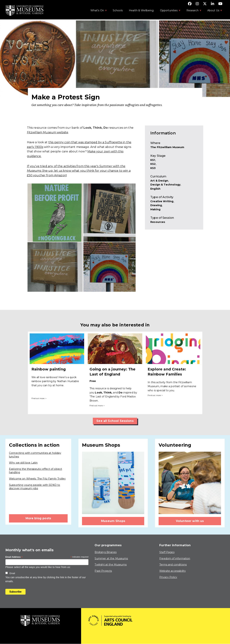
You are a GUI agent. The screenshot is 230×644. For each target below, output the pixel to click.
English (155, 189)
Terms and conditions (173, 565)
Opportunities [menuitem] (169, 12)
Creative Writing (162, 201)
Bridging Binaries (106, 552)
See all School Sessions (115, 421)
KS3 (153, 168)
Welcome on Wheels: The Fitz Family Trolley (37, 479)
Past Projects (103, 571)
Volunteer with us (190, 521)
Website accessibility (173, 571)
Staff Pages (167, 552)
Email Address (14, 557)
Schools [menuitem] (118, 10)
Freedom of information (175, 558)
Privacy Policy (168, 577)
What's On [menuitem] (97, 12)
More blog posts (38, 518)
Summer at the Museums (111, 558)
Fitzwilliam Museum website (48, 132)
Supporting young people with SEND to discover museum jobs (35, 487)
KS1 (153, 160)
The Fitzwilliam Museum (167, 147)
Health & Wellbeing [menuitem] (141, 10)
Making (155, 209)
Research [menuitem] (192, 12)
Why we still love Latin (23, 463)
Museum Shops (113, 521)
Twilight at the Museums (111, 565)
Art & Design (159, 181)
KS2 (153, 164)
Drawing (156, 205)
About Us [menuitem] (213, 12)
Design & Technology (165, 185)
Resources (158, 222)
